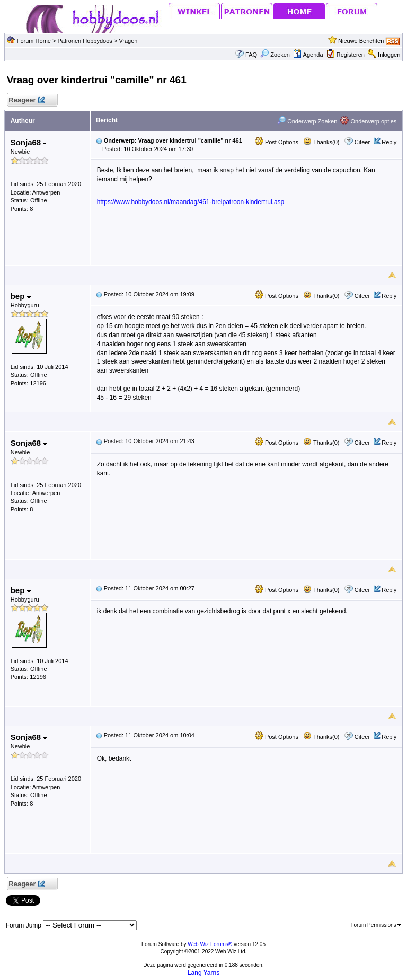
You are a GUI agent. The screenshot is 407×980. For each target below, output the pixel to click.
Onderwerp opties (368, 121)
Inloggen (389, 55)
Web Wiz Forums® (210, 944)
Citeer (362, 142)
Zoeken (275, 55)
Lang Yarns (203, 973)
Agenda (308, 55)
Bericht (107, 120)
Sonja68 (29, 142)
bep (21, 296)
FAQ (251, 55)
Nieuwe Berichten (361, 41)
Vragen (128, 41)
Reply (389, 142)
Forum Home (34, 41)
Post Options (277, 142)
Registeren (351, 55)
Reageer (27, 100)
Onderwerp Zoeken (307, 121)
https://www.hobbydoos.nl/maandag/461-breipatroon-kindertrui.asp (191, 202)
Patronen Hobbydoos (85, 41)
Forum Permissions (376, 925)
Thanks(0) (321, 142)
